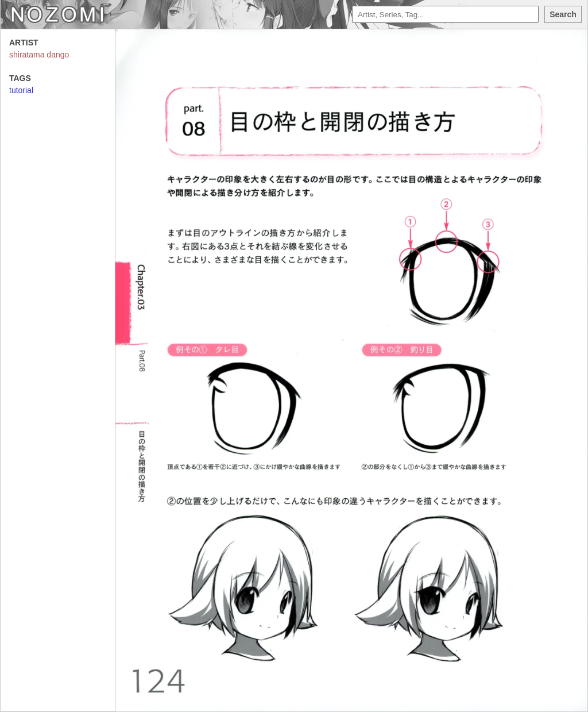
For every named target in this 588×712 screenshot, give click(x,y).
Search (563, 14)
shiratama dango (39, 55)
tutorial (21, 90)
